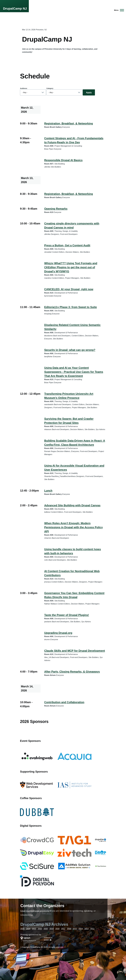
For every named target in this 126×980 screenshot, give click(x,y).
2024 (28, 929)
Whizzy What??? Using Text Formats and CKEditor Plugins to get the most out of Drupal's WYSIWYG (71, 267)
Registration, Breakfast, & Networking (69, 123)
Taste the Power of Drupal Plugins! (67, 615)
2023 (34, 929)
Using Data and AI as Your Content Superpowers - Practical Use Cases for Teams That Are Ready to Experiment (74, 372)
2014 (81, 929)
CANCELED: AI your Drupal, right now (69, 289)
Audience (24, 88)
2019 (52, 929)
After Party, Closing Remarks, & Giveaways (72, 672)
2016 (69, 929)
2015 (75, 929)
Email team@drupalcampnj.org (35, 911)
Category (50, 88)
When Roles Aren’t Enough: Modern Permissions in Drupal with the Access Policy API (73, 527)
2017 (63, 929)
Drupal (46, 940)
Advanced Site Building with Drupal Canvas (72, 505)
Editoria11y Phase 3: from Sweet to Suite (70, 307)
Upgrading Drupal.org (58, 633)
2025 (22, 929)
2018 (57, 929)
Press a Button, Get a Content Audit (67, 245)
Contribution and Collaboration (64, 702)
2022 (40, 929)
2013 (87, 929)
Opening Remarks (56, 209)
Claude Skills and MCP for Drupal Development (75, 651)
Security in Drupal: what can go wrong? (70, 350)
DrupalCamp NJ (15, 9)
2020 (46, 929)
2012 (92, 929)
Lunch (48, 491)
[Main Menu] (118, 10)
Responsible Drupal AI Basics (63, 160)
